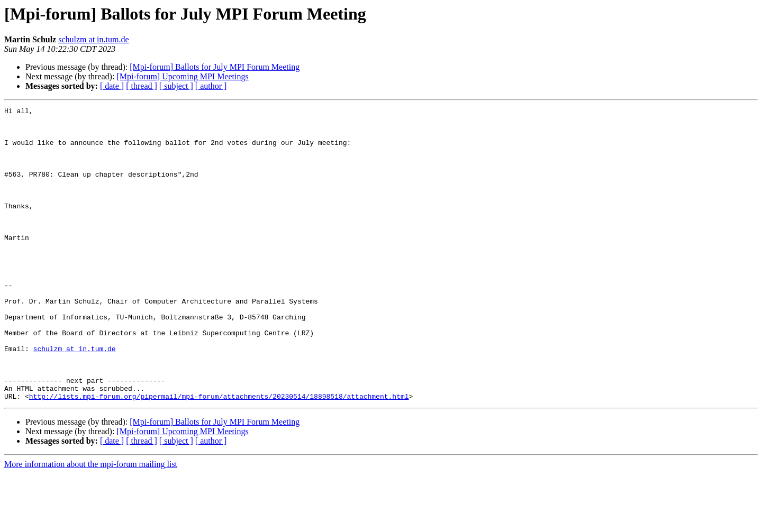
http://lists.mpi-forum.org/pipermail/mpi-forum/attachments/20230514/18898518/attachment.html (219, 455)
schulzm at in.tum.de (93, 39)
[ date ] (112, 86)
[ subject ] (176, 86)
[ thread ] (142, 86)
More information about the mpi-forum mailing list (91, 523)
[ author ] (211, 86)
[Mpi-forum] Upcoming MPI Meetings (182, 76)
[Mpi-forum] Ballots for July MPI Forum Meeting (215, 67)
